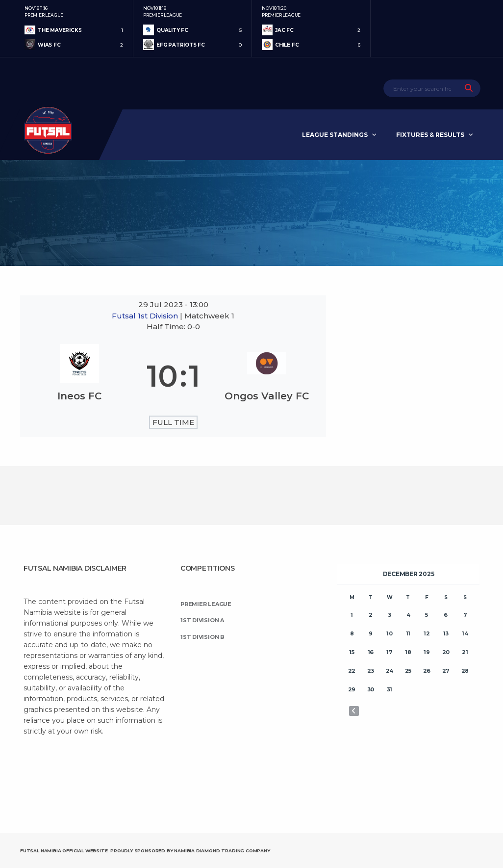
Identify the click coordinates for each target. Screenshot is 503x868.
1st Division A (202, 620)
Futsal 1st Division (146, 316)
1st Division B (202, 637)
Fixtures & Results (430, 135)
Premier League (206, 604)
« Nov (354, 711)
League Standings (335, 135)
